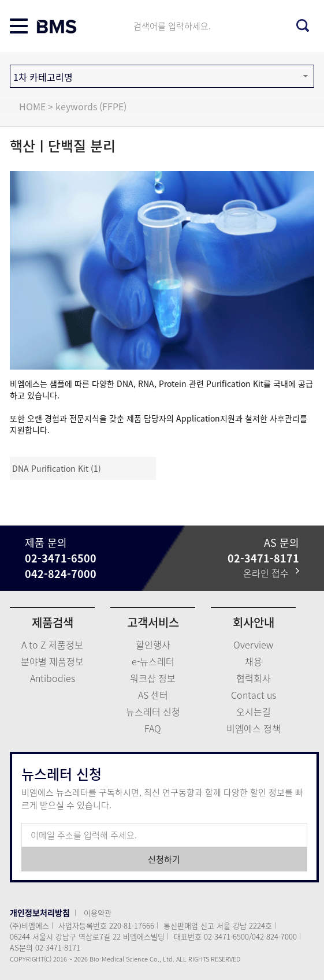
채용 (254, 661)
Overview (253, 644)
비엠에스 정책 (254, 728)
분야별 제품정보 (52, 661)
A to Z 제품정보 (52, 644)
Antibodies (53, 678)
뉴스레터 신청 (153, 711)
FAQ (153, 728)
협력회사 (254, 678)
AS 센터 (153, 695)
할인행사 (153, 644)
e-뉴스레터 (153, 661)
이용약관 (98, 913)
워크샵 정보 (153, 678)
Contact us (254, 695)
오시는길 (254, 711)
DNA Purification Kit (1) (57, 468)
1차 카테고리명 (43, 77)
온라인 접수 (271, 573)
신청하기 (164, 859)
